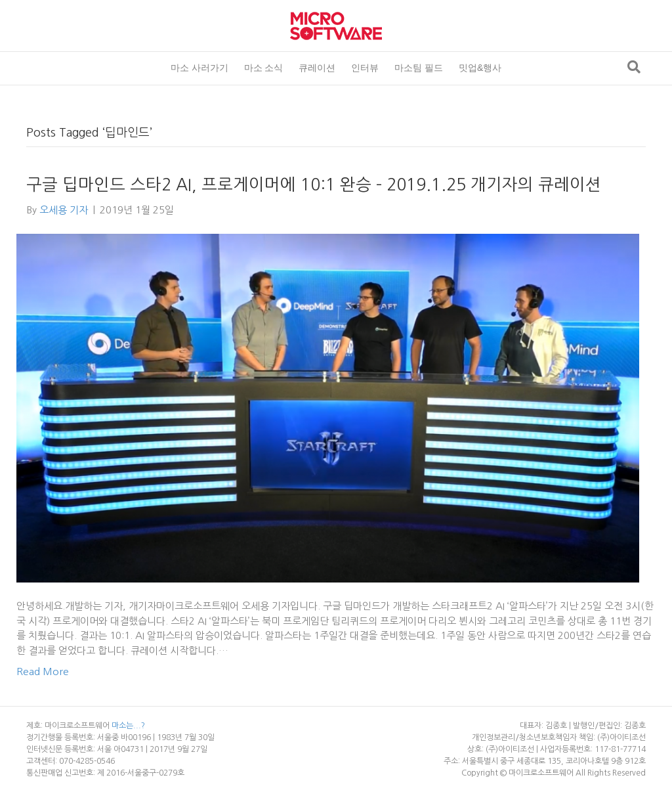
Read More (43, 671)
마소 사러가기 (199, 68)
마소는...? (128, 726)
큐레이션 (317, 68)
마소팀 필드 (419, 68)
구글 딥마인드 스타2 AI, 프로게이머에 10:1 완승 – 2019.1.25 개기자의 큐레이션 (314, 185)
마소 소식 (264, 68)
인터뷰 (365, 68)
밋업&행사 (480, 68)
